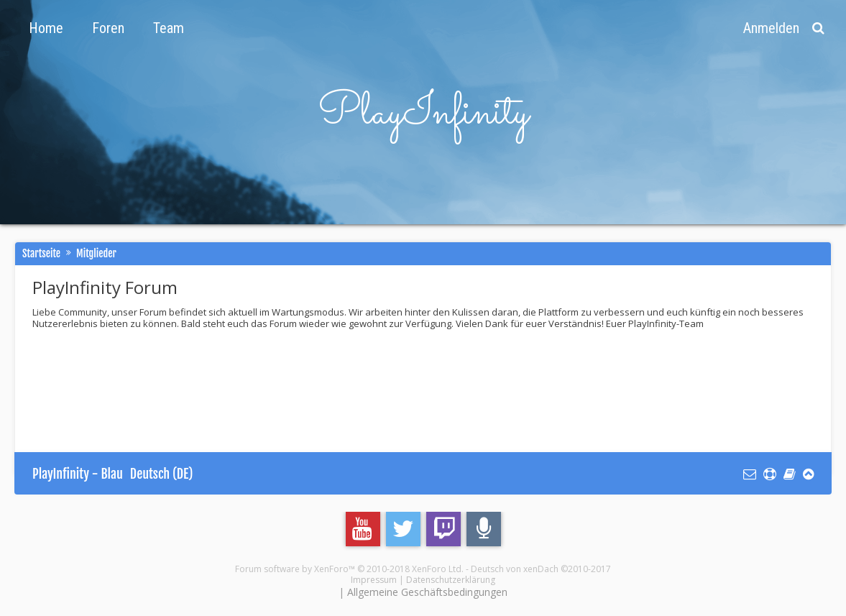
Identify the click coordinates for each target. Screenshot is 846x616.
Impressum (374, 580)
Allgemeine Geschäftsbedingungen (427, 592)
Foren (108, 28)
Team (169, 28)
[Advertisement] (294, 380)
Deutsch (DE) (162, 474)
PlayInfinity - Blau (78, 474)
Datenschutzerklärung (451, 580)
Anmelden (771, 28)
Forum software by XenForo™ (349, 569)
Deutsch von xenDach (541, 569)
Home (46, 28)
